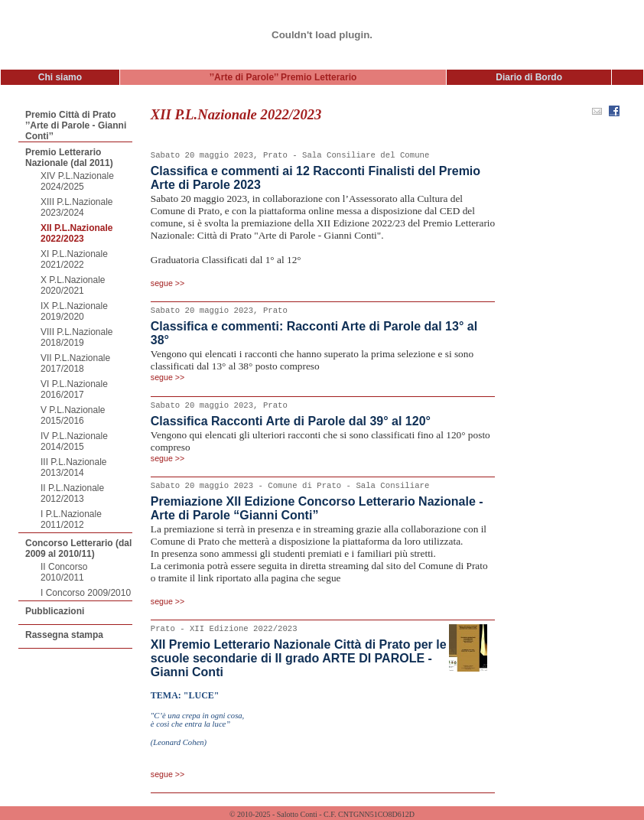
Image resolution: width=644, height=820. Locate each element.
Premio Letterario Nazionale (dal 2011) (69, 158)
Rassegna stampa (64, 635)
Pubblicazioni (55, 611)
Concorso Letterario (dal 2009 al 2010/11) (78, 548)
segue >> (168, 283)
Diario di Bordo (529, 77)
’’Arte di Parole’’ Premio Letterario (283, 77)
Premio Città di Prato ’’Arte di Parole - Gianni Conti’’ (76, 125)
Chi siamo (60, 77)
